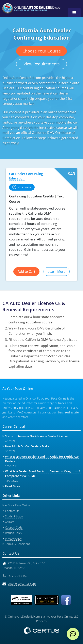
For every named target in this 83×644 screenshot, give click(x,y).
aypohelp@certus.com (22, 584)
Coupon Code (14, 527)
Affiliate (10, 522)
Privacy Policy (13, 539)
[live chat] (73, 634)
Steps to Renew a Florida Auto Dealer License (36, 436)
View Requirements (42, 64)
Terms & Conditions (18, 544)
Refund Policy (13, 533)
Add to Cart (26, 272)
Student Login (14, 516)
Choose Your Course (42, 51)
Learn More (57, 272)
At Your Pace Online (18, 505)
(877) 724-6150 (18, 576)
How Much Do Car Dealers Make (27, 446)
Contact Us (12, 511)
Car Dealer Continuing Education (26, 176)
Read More (13, 486)
